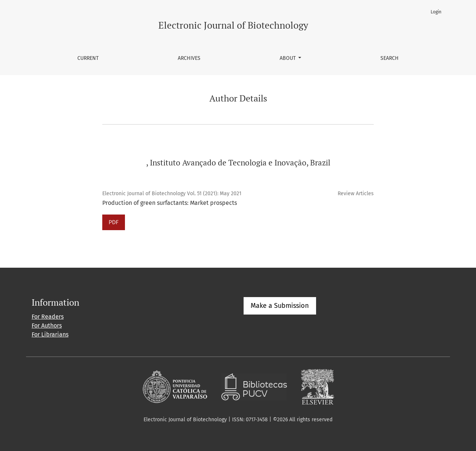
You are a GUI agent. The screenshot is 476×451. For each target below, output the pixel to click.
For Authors (47, 326)
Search (390, 58)
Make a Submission (280, 306)
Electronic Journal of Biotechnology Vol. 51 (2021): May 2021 (172, 194)
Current (88, 58)
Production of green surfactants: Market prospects (170, 203)
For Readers (48, 317)
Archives (189, 58)
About (288, 58)
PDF (114, 222)
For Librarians (50, 334)
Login (436, 12)
